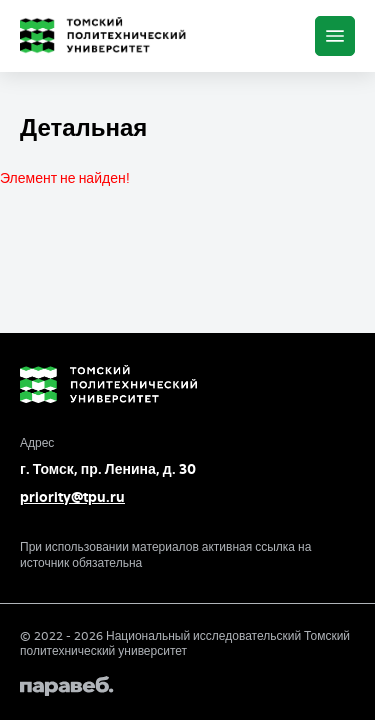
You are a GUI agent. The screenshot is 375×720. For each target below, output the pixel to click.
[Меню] (335, 36)
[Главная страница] (107, 36)
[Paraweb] (187, 686)
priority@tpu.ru (72, 497)
